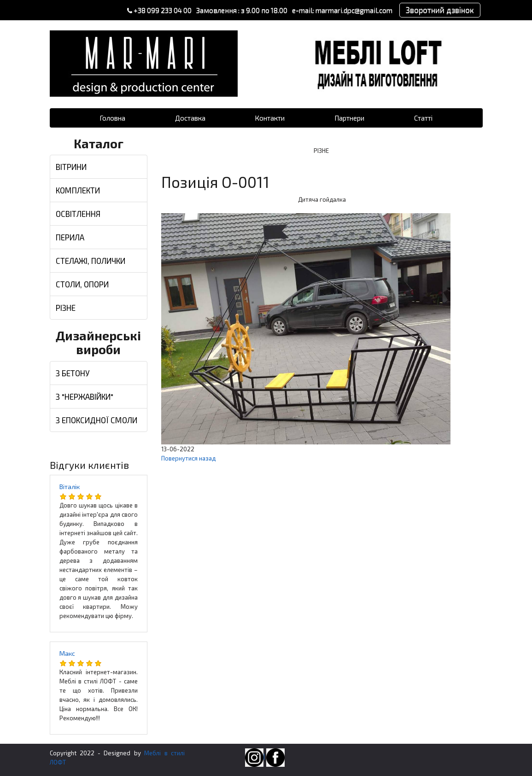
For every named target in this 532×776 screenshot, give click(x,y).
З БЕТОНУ (73, 373)
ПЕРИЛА (70, 237)
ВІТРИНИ (71, 167)
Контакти (270, 118)
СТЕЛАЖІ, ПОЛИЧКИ (91, 261)
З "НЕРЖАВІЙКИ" (85, 397)
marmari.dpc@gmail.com (354, 10)
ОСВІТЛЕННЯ (78, 214)
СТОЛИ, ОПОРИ (82, 284)
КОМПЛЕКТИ (78, 190)
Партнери (349, 118)
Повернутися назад (188, 458)
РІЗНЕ (66, 308)
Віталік (70, 487)
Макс (67, 653)
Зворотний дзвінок (440, 10)
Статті (423, 118)
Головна (112, 118)
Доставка (190, 118)
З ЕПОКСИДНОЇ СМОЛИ (96, 420)
